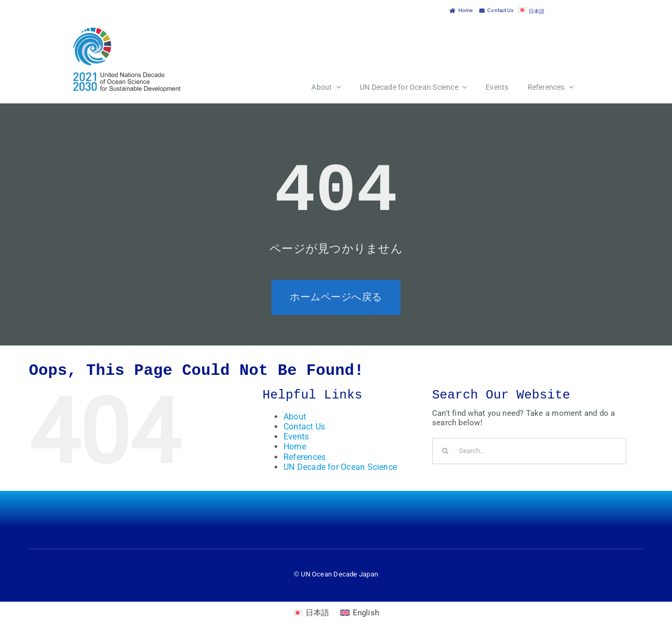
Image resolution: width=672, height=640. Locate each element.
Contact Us (304, 427)
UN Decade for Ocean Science (340, 467)
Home (295, 447)
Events (296, 437)
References (304, 457)
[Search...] (529, 451)
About (295, 417)
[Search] (445, 451)
